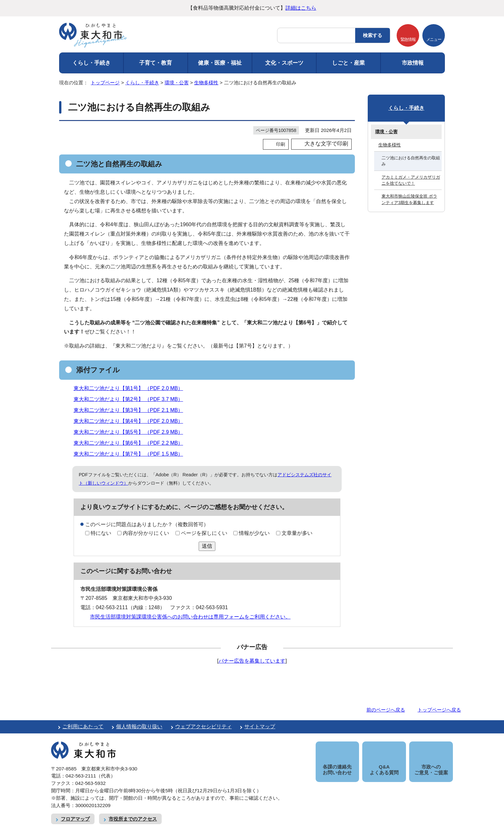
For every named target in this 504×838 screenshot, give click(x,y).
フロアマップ (75, 812)
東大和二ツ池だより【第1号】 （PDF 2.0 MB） (131, 388)
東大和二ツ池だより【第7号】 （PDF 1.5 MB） (131, 454)
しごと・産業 (348, 63)
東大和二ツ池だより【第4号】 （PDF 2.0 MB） (131, 421)
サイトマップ (260, 726)
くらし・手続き (91, 63)
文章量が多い (297, 533)
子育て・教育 (156, 63)
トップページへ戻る (439, 710)
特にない (101, 533)
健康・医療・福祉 (220, 63)
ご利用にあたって (83, 726)
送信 (207, 546)
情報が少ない (254, 533)
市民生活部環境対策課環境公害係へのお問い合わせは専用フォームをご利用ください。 (190, 617)
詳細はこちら (301, 8)
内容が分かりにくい (146, 533)
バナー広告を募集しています (252, 661)
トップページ (105, 83)
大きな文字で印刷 (326, 144)
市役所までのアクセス (133, 812)
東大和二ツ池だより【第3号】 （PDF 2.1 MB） (131, 410)
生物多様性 (206, 83)
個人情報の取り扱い (139, 726)
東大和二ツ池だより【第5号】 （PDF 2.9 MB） (131, 432)
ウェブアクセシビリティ (203, 726)
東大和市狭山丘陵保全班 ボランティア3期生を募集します (409, 199)
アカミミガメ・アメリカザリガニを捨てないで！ (411, 180)
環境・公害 (177, 83)
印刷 (281, 144)
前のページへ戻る (386, 710)
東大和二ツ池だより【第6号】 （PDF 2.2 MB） (131, 443)
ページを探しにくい (204, 533)
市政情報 (413, 63)
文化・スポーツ (284, 63)
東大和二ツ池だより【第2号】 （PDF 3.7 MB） (131, 399)
